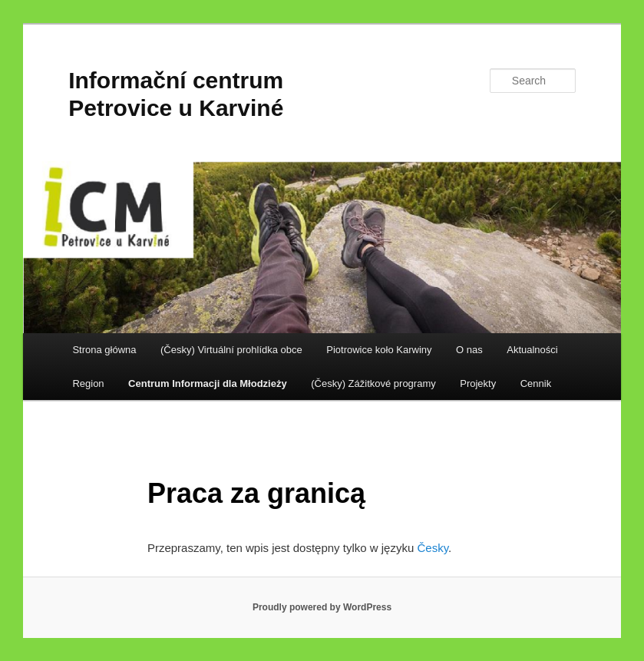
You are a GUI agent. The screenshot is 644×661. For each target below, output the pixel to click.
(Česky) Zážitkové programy (373, 383)
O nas (469, 350)
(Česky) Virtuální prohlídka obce (231, 350)
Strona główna (104, 350)
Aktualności (532, 350)
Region (88, 383)
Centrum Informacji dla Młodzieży (208, 383)
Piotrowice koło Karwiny (379, 350)
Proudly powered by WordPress (322, 607)
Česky (433, 548)
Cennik (536, 383)
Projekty (478, 383)
